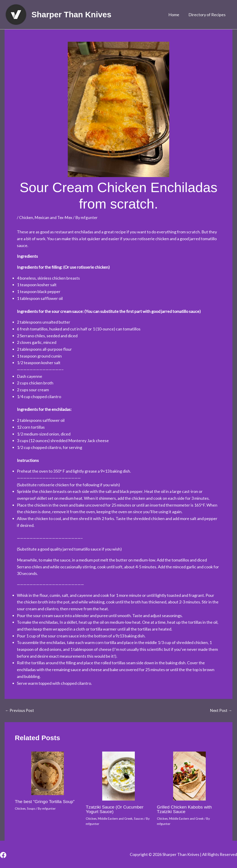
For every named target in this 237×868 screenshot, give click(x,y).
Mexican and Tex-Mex (55, 217)
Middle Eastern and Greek (117, 818)
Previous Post (20, 710)
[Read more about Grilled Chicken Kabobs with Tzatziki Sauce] (190, 776)
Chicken (26, 217)
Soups (32, 808)
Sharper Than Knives (71, 14)
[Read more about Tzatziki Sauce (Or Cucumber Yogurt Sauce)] (118, 776)
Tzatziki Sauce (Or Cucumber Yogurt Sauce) (116, 809)
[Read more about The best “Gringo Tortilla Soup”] (47, 773)
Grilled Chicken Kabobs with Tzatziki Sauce (185, 809)
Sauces (142, 818)
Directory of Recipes (207, 15)
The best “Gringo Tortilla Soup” (46, 801)
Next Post (221, 710)
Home (175, 15)
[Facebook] (3, 855)
